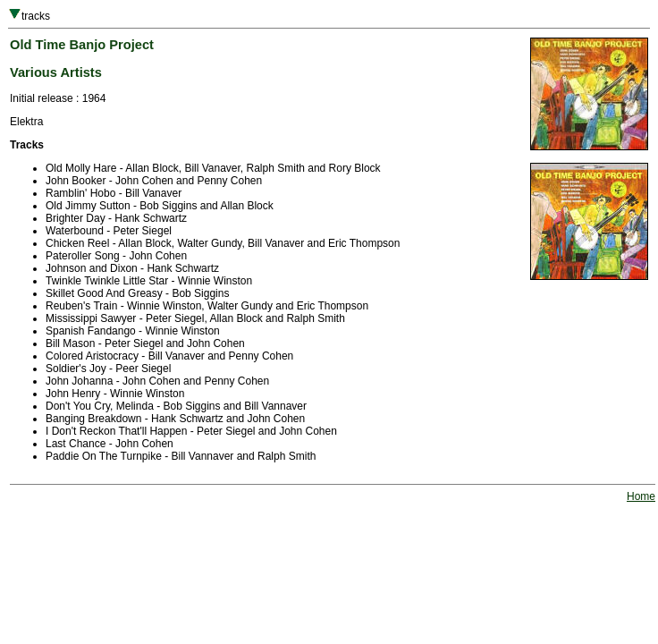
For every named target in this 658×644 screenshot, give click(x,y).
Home (641, 496)
